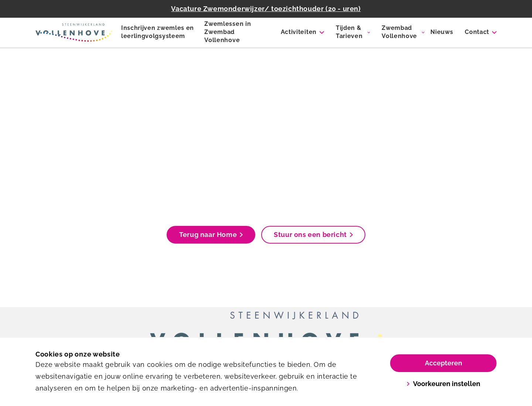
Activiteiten (299, 32)
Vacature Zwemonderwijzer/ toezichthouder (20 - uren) (266, 9)
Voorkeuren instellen (443, 384)
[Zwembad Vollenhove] (74, 32)
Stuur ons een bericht (313, 235)
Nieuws (442, 32)
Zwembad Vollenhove (399, 32)
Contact (477, 32)
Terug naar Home (211, 235)
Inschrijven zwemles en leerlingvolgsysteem (158, 32)
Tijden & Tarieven (349, 32)
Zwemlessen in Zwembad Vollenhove (228, 32)
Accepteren (444, 363)
